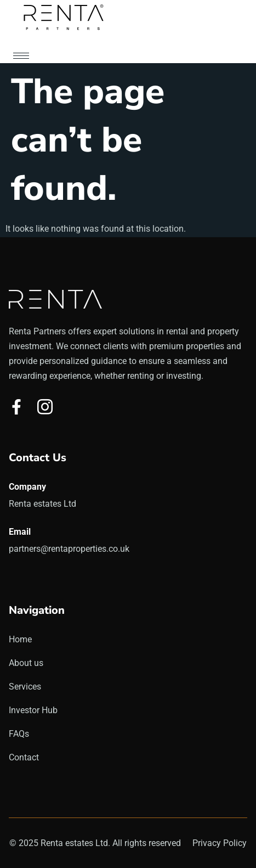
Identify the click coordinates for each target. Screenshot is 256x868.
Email (20, 532)
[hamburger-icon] (21, 56)
